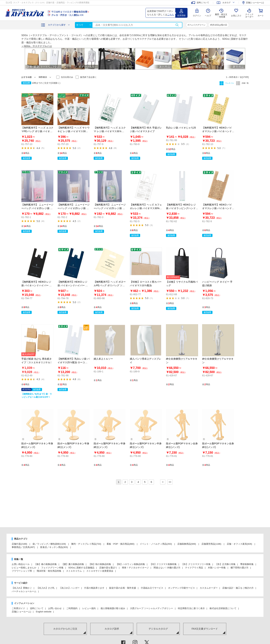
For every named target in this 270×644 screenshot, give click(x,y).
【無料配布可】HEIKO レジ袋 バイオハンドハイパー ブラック (37, 285)
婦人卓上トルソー (103, 359)
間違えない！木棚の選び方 (167, 568)
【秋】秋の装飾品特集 (100, 564)
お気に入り (236, 16)
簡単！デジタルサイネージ (135, 568)
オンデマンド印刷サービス (181, 588)
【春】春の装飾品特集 (46, 564)
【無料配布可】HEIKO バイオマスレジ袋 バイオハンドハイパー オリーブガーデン (218, 131)
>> (170, 482)
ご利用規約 (72, 608)
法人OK (67, 15)
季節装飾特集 (247, 564)
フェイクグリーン (197, 25)
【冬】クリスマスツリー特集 (196, 564)
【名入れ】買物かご (22, 588)
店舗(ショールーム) (21, 612)
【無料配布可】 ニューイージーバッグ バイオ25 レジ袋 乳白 (37, 208)
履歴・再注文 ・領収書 (221, 16)
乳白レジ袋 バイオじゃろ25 (181, 128)
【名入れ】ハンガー (69, 588)
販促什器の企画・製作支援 (123, 588)
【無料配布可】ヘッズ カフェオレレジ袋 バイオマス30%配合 (146, 208)
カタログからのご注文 (65, 629)
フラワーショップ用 (22, 571)
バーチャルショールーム (24, 591)
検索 (177, 25)
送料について (37, 608)
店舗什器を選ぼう (108, 568)
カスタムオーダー (209, 588)
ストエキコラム (74, 571)
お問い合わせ (55, 608)
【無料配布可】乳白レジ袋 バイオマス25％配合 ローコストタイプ (74, 362)
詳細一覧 (245, 83)
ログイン (197, 16)
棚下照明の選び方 (240, 568)
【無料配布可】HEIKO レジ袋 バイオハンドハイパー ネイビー (73, 285)
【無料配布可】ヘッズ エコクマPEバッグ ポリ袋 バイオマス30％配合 (37, 131)
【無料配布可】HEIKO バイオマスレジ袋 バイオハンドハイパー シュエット (218, 208)
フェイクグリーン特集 (52, 568)
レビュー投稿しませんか (24, 568)
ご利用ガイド (18, 608)
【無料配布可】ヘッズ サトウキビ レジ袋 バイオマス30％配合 (74, 131)
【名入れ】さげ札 (46, 588)
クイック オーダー (249, 13)
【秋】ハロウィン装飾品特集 (130, 564)
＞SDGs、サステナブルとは (37, 46)
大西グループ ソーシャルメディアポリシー (152, 608)
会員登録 (181, 15)
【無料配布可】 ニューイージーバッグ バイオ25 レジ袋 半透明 (74, 208)
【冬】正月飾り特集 (225, 564)
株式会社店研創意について (223, 608)
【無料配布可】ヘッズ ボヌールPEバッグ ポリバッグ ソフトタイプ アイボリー (110, 285)
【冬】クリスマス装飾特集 (163, 564)
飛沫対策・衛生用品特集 (49, 571)
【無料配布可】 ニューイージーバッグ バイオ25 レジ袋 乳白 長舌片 (110, 208)
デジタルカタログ (158, 629)
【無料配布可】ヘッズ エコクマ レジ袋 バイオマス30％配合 (110, 131)
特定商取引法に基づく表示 (191, 608)
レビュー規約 (89, 608)
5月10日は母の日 (219, 25)
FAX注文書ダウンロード (205, 629)
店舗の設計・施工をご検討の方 (238, 588)
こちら (171, 15)
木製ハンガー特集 (217, 568)
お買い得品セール (21, 564)
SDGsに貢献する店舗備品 (81, 568)
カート (261, 16)
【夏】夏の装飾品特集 (73, 564)
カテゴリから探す (57, 25)
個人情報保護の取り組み (113, 608)
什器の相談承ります (94, 588)
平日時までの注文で (70, 12)
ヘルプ (208, 16)
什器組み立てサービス (152, 588)
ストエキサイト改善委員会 (100, 571)
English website (44, 612)
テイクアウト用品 (194, 568)
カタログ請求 (112, 629)
